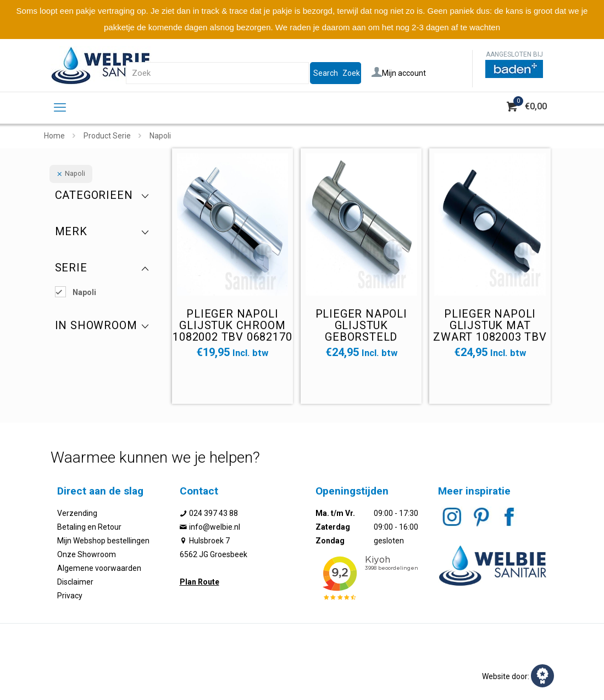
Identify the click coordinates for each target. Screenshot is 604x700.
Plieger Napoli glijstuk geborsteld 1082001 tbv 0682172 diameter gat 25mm (361, 337)
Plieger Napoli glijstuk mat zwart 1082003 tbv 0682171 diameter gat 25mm (490, 337)
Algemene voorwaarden (99, 568)
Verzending (77, 513)
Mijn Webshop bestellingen (103, 541)
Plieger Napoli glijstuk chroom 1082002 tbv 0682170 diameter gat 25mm (232, 331)
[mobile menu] (60, 108)
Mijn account (398, 73)
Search (326, 73)
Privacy (70, 596)
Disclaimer (75, 582)
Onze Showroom (87, 554)
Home (54, 136)
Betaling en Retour (89, 527)
